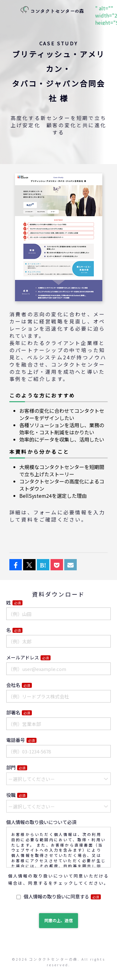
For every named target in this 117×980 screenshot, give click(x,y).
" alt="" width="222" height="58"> (52, 10)
